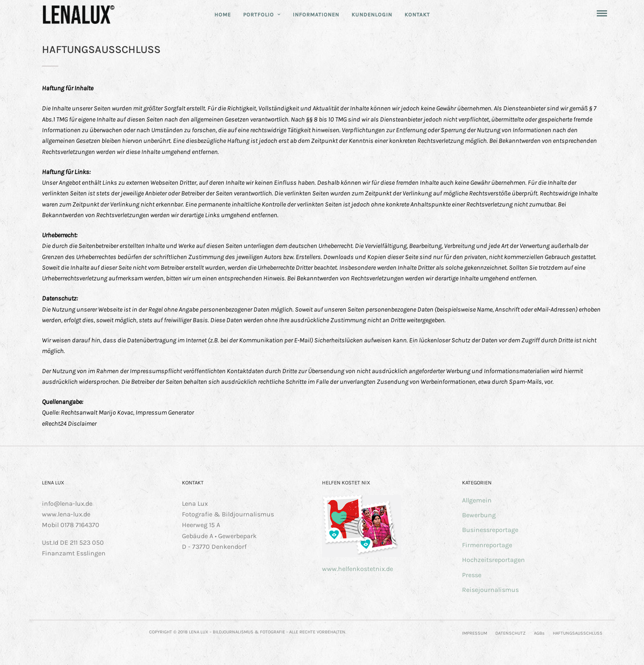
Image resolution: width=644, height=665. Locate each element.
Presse (472, 575)
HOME (223, 15)
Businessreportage (490, 530)
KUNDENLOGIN (372, 15)
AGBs (539, 633)
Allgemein (477, 500)
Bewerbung (479, 515)
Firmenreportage (487, 545)
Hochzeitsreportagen (493, 560)
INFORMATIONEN (316, 15)
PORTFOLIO (259, 15)
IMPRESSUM (475, 633)
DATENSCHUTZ (511, 633)
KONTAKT (417, 15)
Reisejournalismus (490, 590)
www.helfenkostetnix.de (358, 569)
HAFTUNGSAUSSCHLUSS (578, 633)
